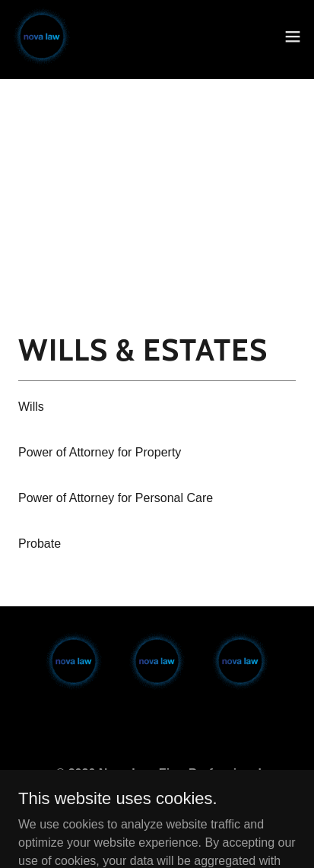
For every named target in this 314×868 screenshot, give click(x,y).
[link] (42, 37)
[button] (293, 37)
